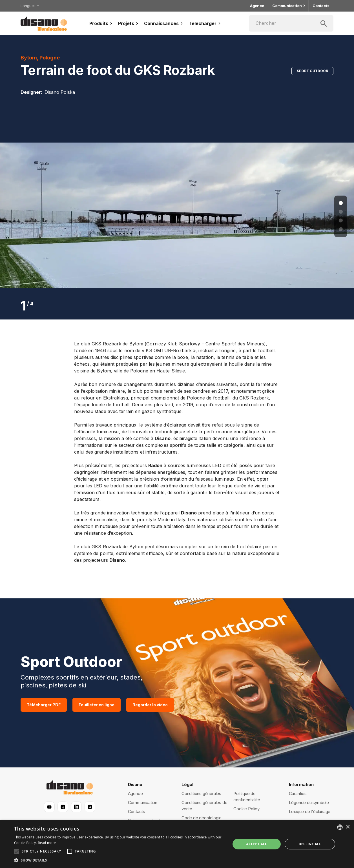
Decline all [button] (310, 844)
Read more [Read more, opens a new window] (47, 843)
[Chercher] (291, 23)
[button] (119, 860)
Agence (257, 6)
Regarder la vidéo (150, 705)
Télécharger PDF (44, 705)
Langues (29, 6)
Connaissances (164, 23)
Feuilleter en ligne (97, 705)
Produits (101, 23)
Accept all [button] (256, 844)
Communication (288, 6)
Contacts (321, 6)
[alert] (177, 844)
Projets (129, 23)
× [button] (348, 827)
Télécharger (205, 23)
